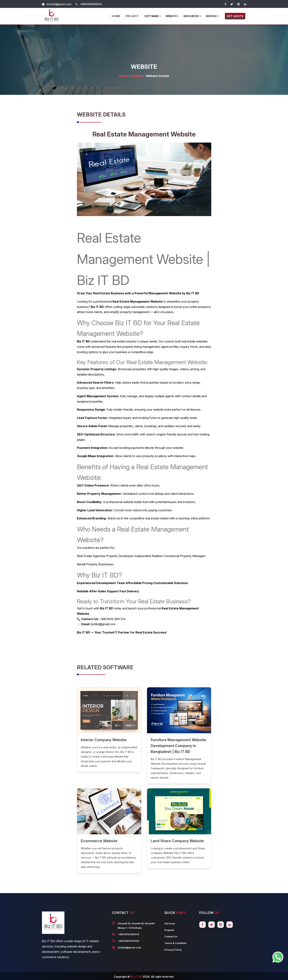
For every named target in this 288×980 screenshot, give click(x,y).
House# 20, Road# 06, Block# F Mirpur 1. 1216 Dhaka (137, 926)
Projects (169, 930)
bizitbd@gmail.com (59, 4)
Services (170, 923)
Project (132, 16)
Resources (191, 16)
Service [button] (211, 16)
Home (116, 16)
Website (171, 16)
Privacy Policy (173, 950)
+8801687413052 (129, 941)
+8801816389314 (91, 4)
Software (152, 16)
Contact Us (171, 936)
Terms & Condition (175, 943)
